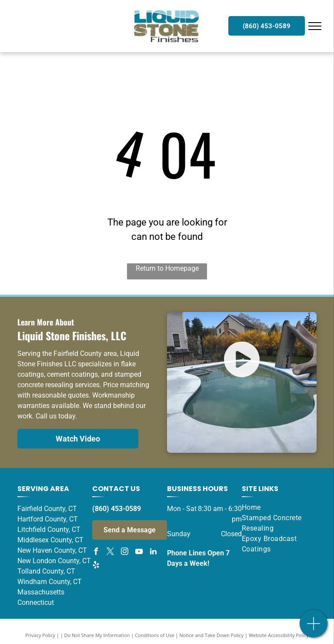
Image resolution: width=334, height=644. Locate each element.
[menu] (315, 26)
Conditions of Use (155, 635)
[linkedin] (153, 553)
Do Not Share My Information (97, 635)
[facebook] (96, 553)
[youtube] (139, 553)
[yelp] (96, 566)
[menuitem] (276, 508)
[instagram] (124, 553)
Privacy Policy (40, 635)
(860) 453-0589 (117, 509)
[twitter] (110, 553)
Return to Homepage (167, 268)
